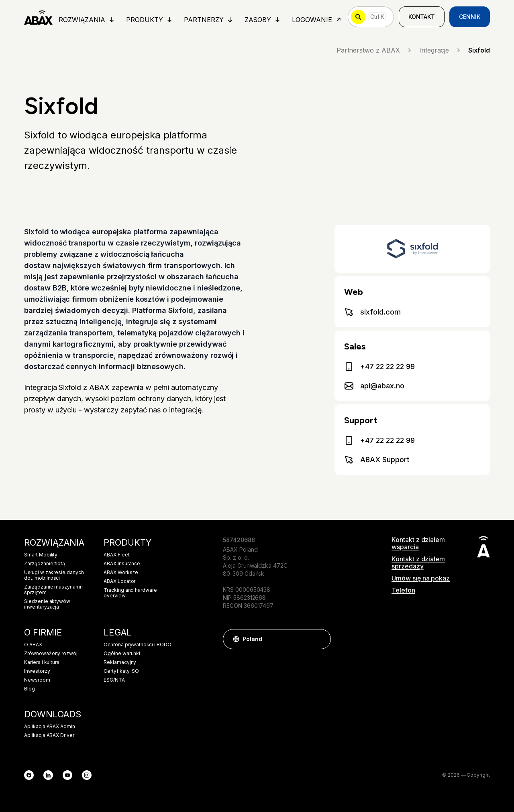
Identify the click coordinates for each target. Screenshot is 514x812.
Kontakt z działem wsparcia (418, 543)
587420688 (239, 540)
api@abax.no (374, 386)
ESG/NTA (114, 680)
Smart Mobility (41, 555)
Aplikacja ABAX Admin (50, 727)
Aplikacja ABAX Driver (49, 735)
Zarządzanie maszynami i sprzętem (54, 590)
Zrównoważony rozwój (51, 654)
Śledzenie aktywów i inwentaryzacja (48, 604)
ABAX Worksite (121, 572)
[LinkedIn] (48, 775)
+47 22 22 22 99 (379, 367)
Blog (30, 689)
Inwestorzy (37, 671)
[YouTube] (67, 775)
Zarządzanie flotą (45, 564)
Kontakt (422, 17)
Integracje (441, 50)
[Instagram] (87, 775)
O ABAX (33, 645)
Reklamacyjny (120, 662)
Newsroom (37, 680)
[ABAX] (38, 17)
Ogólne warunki (122, 654)
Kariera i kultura (42, 662)
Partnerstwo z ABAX (375, 50)
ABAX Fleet (117, 555)
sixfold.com (372, 312)
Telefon (403, 590)
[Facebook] (29, 775)
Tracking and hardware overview (130, 593)
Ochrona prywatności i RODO (138, 645)
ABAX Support (377, 460)
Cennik (470, 17)
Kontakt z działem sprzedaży (418, 562)
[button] (321, 639)
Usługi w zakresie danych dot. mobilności (54, 575)
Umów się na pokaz (421, 578)
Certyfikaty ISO (121, 671)
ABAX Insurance (122, 564)
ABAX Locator (119, 581)
